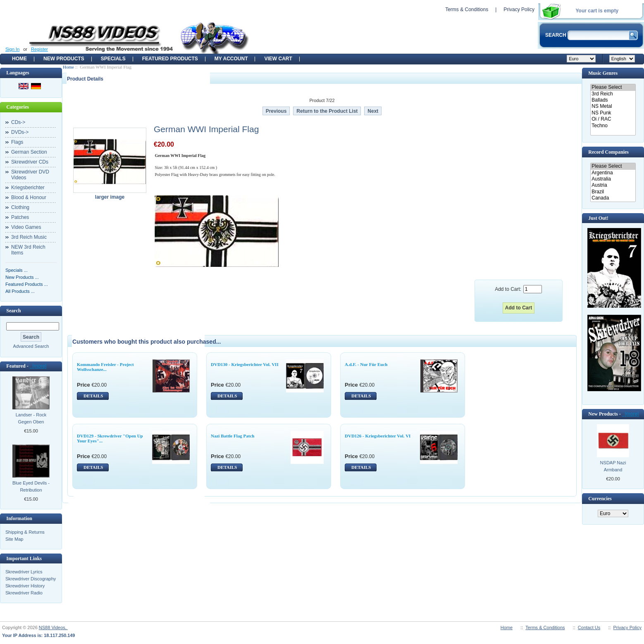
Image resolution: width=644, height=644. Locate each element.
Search (13, 311)
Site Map (14, 539)
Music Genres (603, 73)
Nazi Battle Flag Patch (233, 436)
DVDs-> (20, 132)
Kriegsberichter (28, 188)
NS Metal (613, 106)
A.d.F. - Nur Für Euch (366, 364)
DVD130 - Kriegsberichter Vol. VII (245, 364)
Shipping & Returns (25, 532)
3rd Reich (613, 94)
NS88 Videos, (53, 627)
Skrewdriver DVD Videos (30, 175)
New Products (64, 59)
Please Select (613, 87)
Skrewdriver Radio (24, 593)
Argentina (613, 173)
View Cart (278, 59)
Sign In (12, 49)
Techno (613, 126)
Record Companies (608, 152)
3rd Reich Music (29, 237)
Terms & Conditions (467, 10)
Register (39, 49)
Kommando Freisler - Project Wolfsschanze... (105, 367)
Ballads (613, 100)
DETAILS (93, 396)
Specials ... (17, 270)
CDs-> (18, 122)
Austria (613, 185)
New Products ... (22, 277)
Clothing (20, 207)
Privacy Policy (519, 10)
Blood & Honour (29, 197)
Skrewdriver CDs (30, 162)
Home (19, 59)
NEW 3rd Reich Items (28, 250)
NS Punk (613, 113)
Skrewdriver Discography (31, 579)
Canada (613, 198)
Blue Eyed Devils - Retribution (31, 486)
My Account (231, 59)
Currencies (600, 499)
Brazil (613, 192)
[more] (38, 366)
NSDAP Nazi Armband (613, 466)
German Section (29, 152)
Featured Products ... (27, 284)
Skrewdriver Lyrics (24, 572)
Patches (20, 217)
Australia (613, 179)
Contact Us (589, 627)
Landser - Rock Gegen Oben (31, 418)
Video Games (26, 227)
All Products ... (20, 291)
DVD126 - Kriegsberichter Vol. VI (378, 436)
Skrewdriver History (25, 586)
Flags (17, 142)
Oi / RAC (613, 119)
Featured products (170, 59)
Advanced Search (31, 346)
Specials (113, 59)
